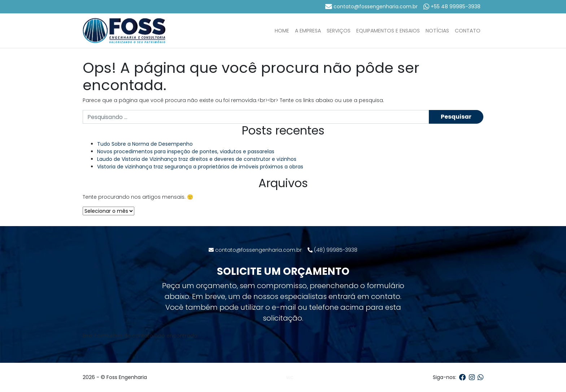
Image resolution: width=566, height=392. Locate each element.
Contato (468, 31)
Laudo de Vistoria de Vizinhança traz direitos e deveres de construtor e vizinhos (197, 159)
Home (282, 31)
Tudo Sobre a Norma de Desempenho (145, 144)
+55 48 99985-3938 (452, 6)
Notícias (437, 31)
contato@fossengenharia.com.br (371, 6)
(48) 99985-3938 (332, 250)
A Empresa (308, 31)
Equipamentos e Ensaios (388, 31)
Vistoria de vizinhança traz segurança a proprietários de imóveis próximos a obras (200, 167)
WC (290, 378)
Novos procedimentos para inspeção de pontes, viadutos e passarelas (186, 151)
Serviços (339, 31)
